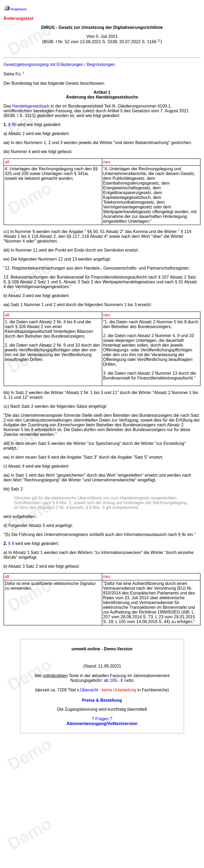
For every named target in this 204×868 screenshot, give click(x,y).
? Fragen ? (102, 719)
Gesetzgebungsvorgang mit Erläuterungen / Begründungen (59, 64)
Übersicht (89, 690)
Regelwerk (19, 9)
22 (159, 41)
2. (5, 543)
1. (5, 125)
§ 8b (12, 125)
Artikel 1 (102, 92)
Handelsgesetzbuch (31, 106)
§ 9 (11, 543)
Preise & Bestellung (102, 700)
